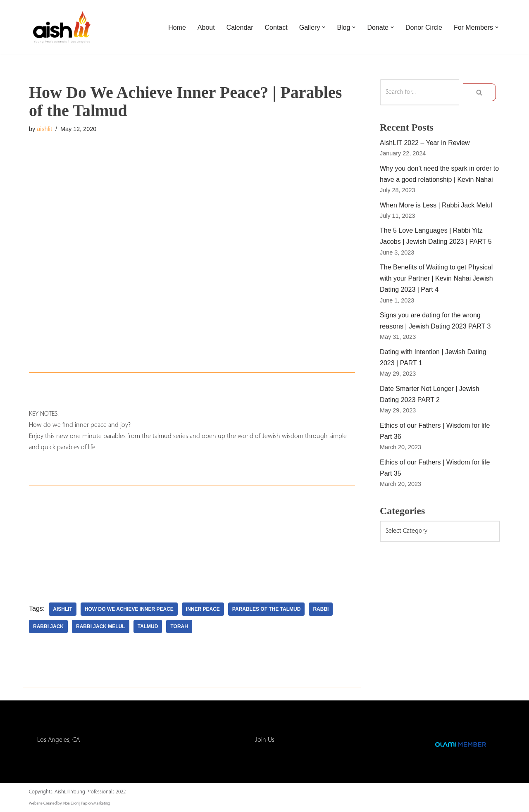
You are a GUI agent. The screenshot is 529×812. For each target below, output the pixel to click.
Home (177, 27)
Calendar (240, 27)
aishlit (44, 129)
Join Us (265, 740)
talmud (148, 626)
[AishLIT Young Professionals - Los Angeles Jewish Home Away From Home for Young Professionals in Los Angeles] (62, 27)
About (206, 27)
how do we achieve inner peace (129, 609)
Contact (276, 27)
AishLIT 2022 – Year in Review (425, 143)
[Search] (419, 92)
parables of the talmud (267, 609)
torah (179, 626)
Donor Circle (424, 27)
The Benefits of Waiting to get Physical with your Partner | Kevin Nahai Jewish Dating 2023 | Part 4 (436, 278)
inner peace (203, 609)
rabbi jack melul (101, 626)
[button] (324, 27)
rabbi (321, 609)
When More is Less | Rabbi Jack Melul (436, 205)
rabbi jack (48, 626)
